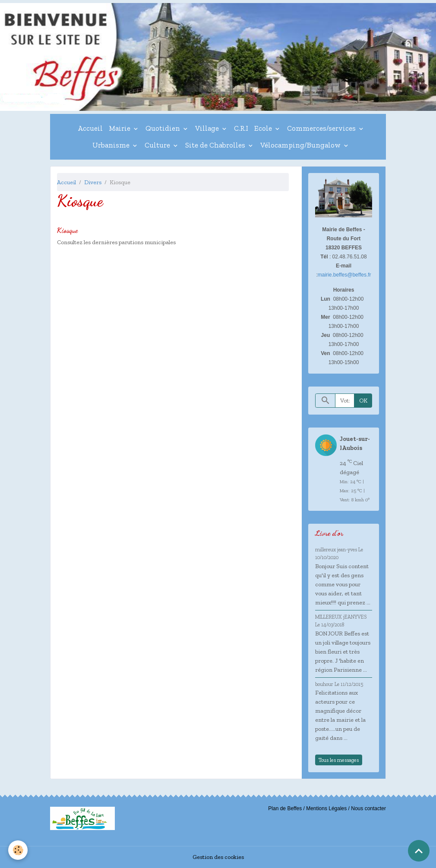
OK (363, 401)
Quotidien (164, 128)
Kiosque (67, 230)
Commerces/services (322, 128)
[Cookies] (18, 850)
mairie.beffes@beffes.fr (344, 275)
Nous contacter (368, 808)
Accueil (90, 128)
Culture (158, 145)
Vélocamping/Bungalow (301, 145)
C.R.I (241, 128)
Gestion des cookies (218, 857)
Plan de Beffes (285, 808)
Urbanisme (112, 145)
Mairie (120, 128)
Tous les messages (339, 760)
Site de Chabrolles (216, 145)
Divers (93, 182)
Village (208, 128)
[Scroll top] (419, 851)
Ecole (264, 128)
